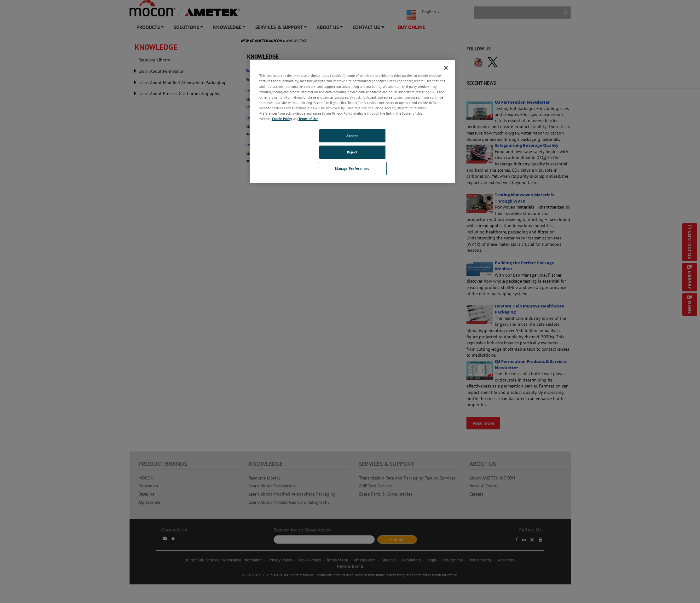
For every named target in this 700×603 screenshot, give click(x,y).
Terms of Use (308, 119)
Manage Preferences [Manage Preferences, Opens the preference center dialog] (352, 168)
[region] (352, 121)
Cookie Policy (282, 119)
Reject (352, 152)
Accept (352, 136)
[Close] (446, 68)
